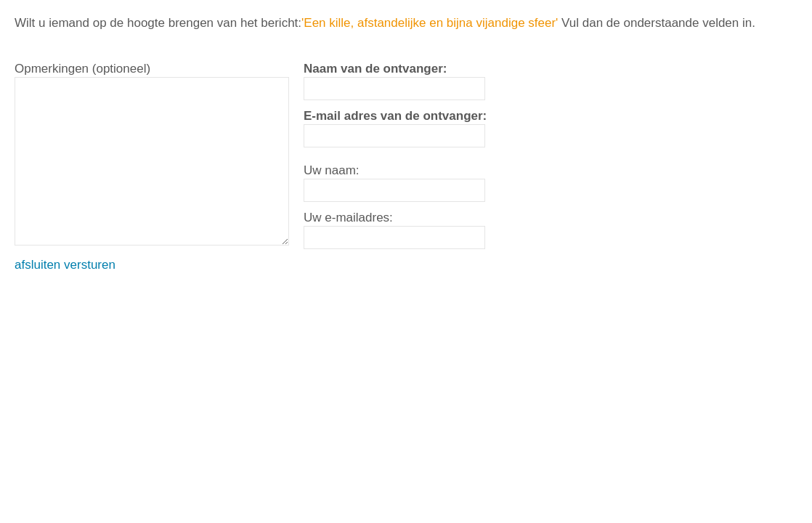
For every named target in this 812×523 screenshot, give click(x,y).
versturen (90, 265)
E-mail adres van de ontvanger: (395, 116)
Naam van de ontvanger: (375, 69)
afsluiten (37, 265)
